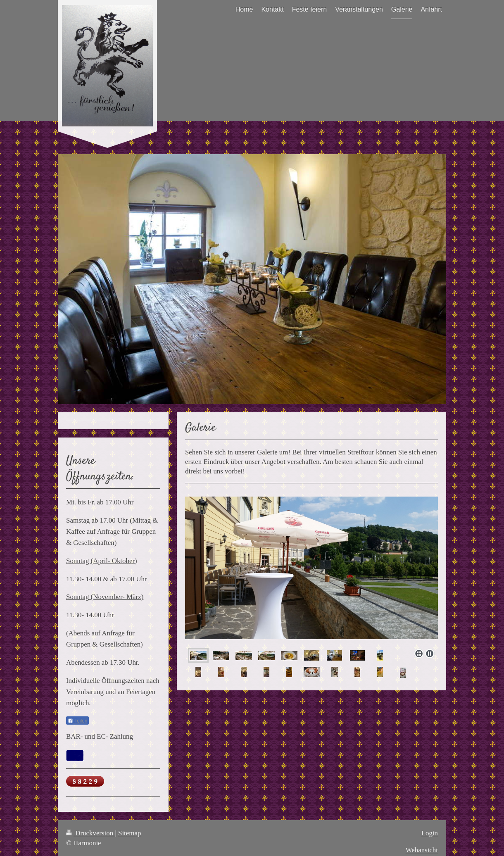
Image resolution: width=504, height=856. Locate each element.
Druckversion (90, 833)
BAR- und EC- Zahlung (100, 736)
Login (430, 833)
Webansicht (422, 850)
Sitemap (130, 833)
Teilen (77, 721)
